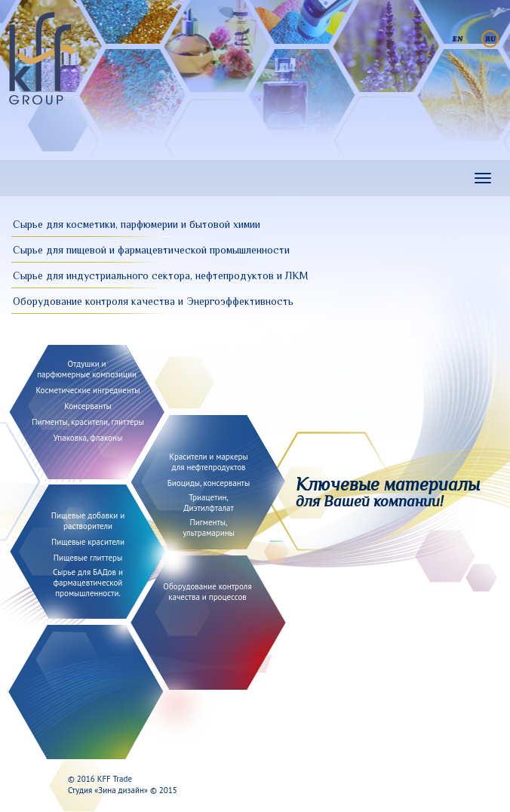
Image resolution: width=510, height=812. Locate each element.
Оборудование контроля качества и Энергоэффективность (153, 301)
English (458, 39)
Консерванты (88, 406)
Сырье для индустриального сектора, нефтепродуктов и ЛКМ (161, 275)
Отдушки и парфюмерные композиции (87, 369)
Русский (490, 39)
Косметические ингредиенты (88, 390)
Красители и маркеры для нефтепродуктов (209, 462)
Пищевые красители (88, 542)
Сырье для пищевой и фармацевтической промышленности (151, 250)
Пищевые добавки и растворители (88, 521)
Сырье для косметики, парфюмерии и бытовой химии (137, 224)
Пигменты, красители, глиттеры (88, 422)
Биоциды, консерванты (209, 483)
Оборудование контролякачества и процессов (207, 592)
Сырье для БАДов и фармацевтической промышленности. (88, 583)
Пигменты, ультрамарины (209, 527)
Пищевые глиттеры (88, 558)
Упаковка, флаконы (88, 438)
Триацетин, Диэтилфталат (209, 503)
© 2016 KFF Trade (100, 779)
